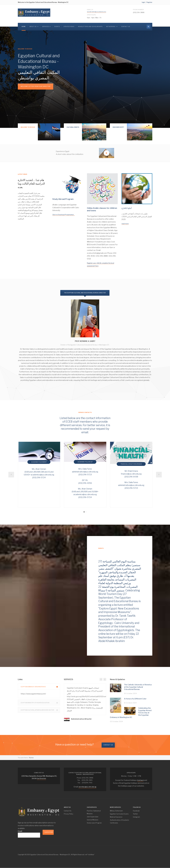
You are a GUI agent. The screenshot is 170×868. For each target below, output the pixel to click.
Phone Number (138, 10)
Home (24, 27)
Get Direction (41, 779)
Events (57, 27)
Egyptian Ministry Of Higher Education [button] (40, 703)
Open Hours (91, 15)
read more (125, 224)
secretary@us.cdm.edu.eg (97, 12)
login (143, 2)
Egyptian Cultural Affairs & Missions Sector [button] (40, 710)
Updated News (69, 27)
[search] (149, 27)
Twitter (135, 814)
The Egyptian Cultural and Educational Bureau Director (85, 293)
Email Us (97, 11)
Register (149, 2)
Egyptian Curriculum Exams (119, 814)
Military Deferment (116, 811)
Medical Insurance (116, 817)
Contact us (108, 745)
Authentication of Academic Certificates (120, 821)
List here (140, 780)
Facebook (136, 811)
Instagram (136, 817)
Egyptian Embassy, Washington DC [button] (40, 687)
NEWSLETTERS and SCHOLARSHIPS (90, 27)
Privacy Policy (68, 814)
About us (34, 27)
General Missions (92, 820)
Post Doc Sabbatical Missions (94, 812)
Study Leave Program (94, 823)
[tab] (39, 687)
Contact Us (126, 27)
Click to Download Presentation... (64, 215)
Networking (112, 27)
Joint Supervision (93, 817)
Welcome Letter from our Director (36, 86)
